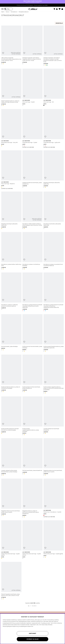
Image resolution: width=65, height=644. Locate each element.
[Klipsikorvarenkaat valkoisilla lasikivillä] (54, 170)
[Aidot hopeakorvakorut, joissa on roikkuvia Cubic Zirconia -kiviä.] (11, 88)
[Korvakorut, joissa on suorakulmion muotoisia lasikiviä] (54, 251)
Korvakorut (14, 12)
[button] (57, 9)
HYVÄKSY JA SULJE (32, 639)
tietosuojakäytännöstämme (10, 626)
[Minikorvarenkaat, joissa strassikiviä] (33, 457)
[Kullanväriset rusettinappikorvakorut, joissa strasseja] (33, 416)
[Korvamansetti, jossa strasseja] (11, 333)
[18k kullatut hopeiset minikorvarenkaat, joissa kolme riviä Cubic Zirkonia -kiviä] (11, 46)
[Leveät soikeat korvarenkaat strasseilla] (54, 416)
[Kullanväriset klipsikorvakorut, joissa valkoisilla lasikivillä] (54, 333)
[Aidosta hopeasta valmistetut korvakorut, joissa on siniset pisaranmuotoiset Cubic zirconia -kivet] (54, 46)
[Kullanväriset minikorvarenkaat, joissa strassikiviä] (33, 374)
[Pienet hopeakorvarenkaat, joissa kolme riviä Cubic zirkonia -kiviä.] (11, 581)
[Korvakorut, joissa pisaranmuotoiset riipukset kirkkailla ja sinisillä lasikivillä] (33, 292)
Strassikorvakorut (24, 12)
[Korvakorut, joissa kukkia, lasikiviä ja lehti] (11, 251)
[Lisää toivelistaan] (3, 53)
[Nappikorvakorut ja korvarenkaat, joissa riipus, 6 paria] (54, 457)
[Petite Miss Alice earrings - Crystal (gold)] (11, 540)
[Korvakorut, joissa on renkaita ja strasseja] (33, 251)
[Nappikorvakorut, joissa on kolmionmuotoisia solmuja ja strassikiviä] (33, 498)
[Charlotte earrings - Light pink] (54, 128)
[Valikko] (3, 9)
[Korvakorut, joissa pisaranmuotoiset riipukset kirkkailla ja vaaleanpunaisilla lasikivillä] (54, 292)
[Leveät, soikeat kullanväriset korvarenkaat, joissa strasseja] (11, 457)
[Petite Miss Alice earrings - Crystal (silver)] (33, 540)
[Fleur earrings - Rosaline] (11, 170)
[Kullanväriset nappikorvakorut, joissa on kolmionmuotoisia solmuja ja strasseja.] (54, 374)
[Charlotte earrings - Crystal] (33, 128)
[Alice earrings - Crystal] (33, 88)
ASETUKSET (32, 633)
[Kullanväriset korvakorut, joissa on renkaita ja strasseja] (11, 374)
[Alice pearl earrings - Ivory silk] (11, 128)
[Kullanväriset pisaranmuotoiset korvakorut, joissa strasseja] (11, 416)
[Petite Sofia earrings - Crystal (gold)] (54, 540)
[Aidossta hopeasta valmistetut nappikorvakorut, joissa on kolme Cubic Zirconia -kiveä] (33, 46)
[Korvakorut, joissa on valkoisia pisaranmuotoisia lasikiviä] (11, 292)
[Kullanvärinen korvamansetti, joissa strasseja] (33, 333)
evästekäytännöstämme (26, 626)
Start (3, 12)
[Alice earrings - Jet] (54, 88)
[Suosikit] (60, 9)
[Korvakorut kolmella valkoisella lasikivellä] (54, 211)
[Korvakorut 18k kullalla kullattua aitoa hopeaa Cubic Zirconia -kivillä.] (33, 211)
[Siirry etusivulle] (32, 9)
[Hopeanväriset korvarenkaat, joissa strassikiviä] (33, 170)
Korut (7, 12)
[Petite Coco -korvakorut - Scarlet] (54, 498)
